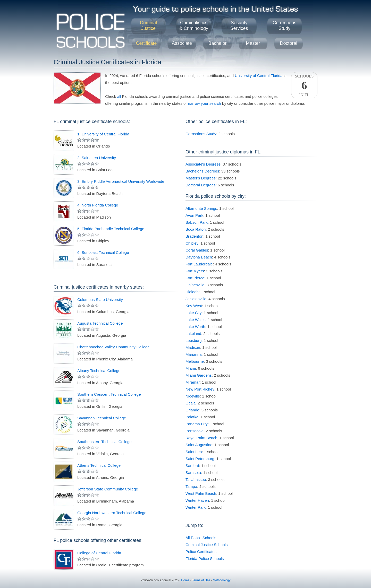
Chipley (192, 243)
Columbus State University (100, 300)
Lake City (194, 313)
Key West (194, 306)
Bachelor (217, 43)
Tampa (191, 486)
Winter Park (196, 507)
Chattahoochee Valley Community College (113, 347)
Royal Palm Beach (201, 438)
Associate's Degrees (203, 164)
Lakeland (193, 334)
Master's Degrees (201, 178)
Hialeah (192, 292)
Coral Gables (197, 250)
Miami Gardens (199, 375)
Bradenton (194, 236)
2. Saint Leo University (97, 158)
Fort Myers (195, 271)
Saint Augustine (199, 445)
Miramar (193, 382)
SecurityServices (239, 25)
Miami (191, 368)
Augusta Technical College (100, 323)
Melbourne (195, 361)
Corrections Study (201, 134)
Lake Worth (195, 327)
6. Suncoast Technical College (103, 252)
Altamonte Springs (201, 208)
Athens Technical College (99, 465)
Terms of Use (201, 580)
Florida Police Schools (205, 559)
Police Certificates (201, 552)
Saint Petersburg (200, 459)
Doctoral (288, 43)
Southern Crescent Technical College (109, 394)
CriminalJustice (148, 25)
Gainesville (195, 285)
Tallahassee (196, 479)
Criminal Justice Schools (206, 545)
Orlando (192, 410)
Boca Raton (196, 229)
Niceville (193, 396)
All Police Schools (201, 538)
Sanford (192, 466)
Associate (182, 43)
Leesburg (194, 340)
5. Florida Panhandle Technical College (111, 229)
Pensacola (195, 431)
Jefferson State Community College (108, 489)
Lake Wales (196, 320)
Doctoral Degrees (201, 185)
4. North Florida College (98, 205)
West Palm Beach (201, 493)
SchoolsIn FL (304, 85)
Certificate (146, 43)
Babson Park (197, 222)
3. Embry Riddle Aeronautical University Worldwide (121, 181)
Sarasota (193, 473)
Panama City (197, 424)
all (119, 96)
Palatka (192, 417)
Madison (193, 347)
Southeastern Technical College (104, 442)
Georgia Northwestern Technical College (112, 513)
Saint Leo (194, 452)
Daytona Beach (199, 257)
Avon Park (194, 215)
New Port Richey (200, 389)
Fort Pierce (195, 278)
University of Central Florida (259, 76)
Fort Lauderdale (199, 264)
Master (253, 43)
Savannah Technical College (102, 418)
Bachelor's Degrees (202, 171)
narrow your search (205, 103)
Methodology (222, 580)
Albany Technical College (99, 371)
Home (185, 580)
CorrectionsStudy (284, 25)
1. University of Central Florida (103, 134)
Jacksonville (196, 299)
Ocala (191, 403)
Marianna (194, 354)
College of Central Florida (99, 553)
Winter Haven (197, 500)
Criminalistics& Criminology (194, 25)
